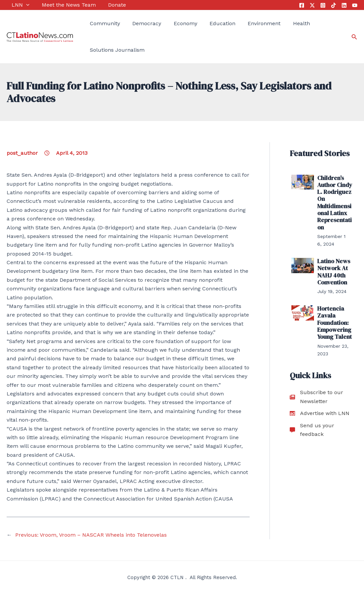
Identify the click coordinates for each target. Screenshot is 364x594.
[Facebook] (302, 5)
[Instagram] (323, 5)
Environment (249, 23)
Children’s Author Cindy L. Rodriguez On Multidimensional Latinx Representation (335, 200)
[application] (21, 5)
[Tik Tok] (334, 5)
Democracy (139, 23)
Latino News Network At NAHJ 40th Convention (332, 265)
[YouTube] (355, 5)
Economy (175, 23)
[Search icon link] (354, 37)
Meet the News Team (61, 5)
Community (100, 23)
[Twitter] (312, 5)
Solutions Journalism (112, 50)
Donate (107, 5)
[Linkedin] (344, 5)
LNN (16, 5)
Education (210, 23)
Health (284, 23)
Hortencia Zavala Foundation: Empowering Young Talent (333, 313)
